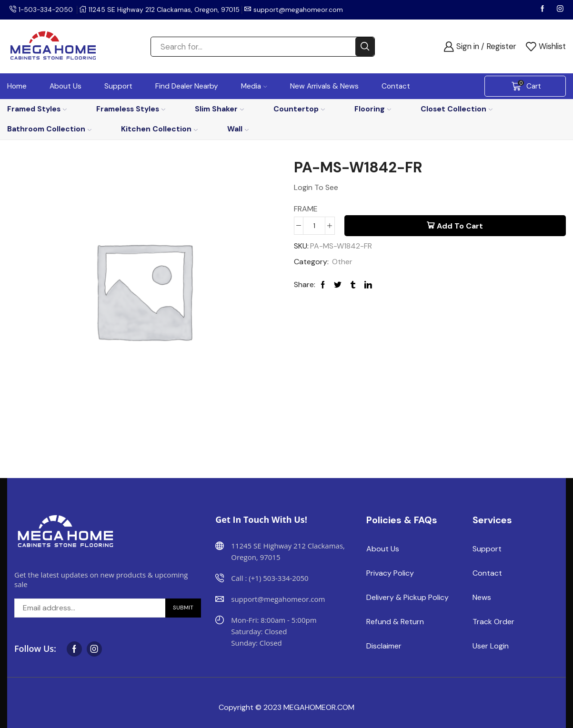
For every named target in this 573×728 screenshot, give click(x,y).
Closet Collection (457, 109)
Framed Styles (37, 109)
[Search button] (365, 47)
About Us (65, 86)
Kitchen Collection (159, 129)
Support (118, 86)
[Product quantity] (314, 226)
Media (254, 86)
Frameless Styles (131, 109)
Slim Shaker (219, 109)
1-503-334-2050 (47, 10)
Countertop (299, 109)
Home (17, 86)
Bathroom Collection (49, 129)
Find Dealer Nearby (187, 86)
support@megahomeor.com (300, 10)
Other (342, 262)
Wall (238, 129)
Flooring (373, 109)
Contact (396, 86)
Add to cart (460, 226)
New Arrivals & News (324, 86)
